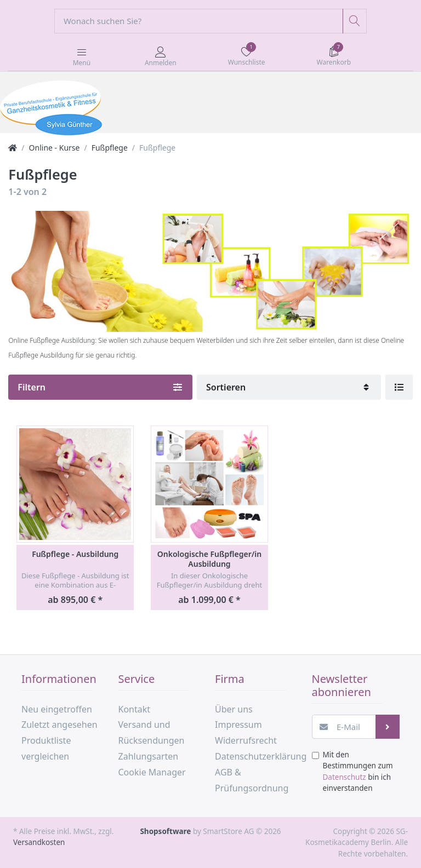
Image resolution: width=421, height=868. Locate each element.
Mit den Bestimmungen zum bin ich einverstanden (358, 771)
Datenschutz (345, 777)
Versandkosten (39, 842)
